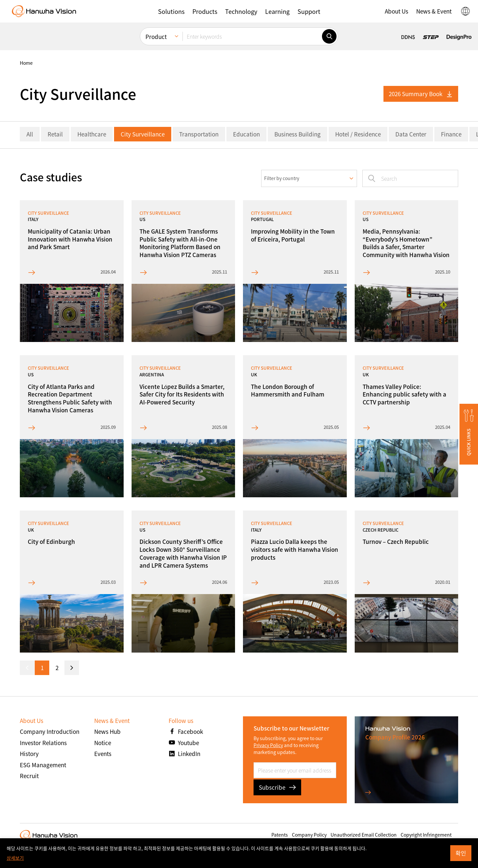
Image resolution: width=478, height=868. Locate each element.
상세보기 (15, 858)
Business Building (298, 134)
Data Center (411, 134)
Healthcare (92, 134)
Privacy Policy (268, 745)
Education (246, 134)
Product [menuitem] (156, 37)
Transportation (199, 134)
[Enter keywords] (252, 36)
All (30, 134)
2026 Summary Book (421, 94)
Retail (55, 134)
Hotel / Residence (358, 134)
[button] (171, 11)
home (26, 63)
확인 (461, 853)
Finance (451, 134)
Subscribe (277, 787)
